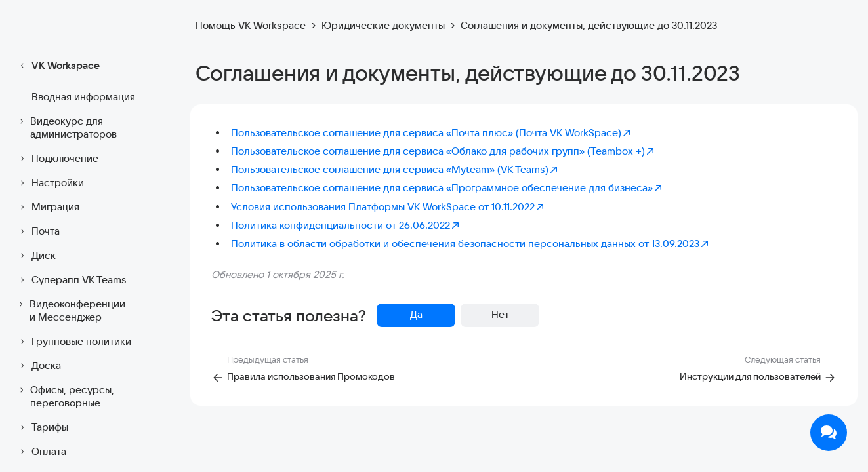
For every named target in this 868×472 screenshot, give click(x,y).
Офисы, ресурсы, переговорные (65, 396)
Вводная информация (83, 97)
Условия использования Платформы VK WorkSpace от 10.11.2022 (388, 207)
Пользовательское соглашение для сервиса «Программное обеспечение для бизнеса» (447, 188)
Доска (38, 366)
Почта (38, 231)
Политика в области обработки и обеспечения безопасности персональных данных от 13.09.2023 (470, 244)
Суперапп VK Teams (71, 280)
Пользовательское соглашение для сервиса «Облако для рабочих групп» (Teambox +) (443, 151)
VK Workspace (58, 66)
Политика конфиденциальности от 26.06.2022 (346, 225)
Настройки (50, 183)
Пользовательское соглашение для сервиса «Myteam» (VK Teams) (395, 169)
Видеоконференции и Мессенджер (71, 310)
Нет (500, 314)
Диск (36, 256)
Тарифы (42, 427)
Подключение (57, 159)
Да (416, 314)
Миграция (48, 207)
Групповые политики (73, 342)
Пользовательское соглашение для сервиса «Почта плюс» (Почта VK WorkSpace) (431, 133)
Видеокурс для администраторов (66, 128)
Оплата (41, 452)
